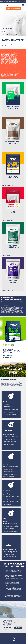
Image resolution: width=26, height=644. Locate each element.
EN (14, 640)
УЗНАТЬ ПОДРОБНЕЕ (8, 116)
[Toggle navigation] (23, 5)
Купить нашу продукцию (13, 9)
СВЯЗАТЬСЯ (18, 627)
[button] (2, 30)
